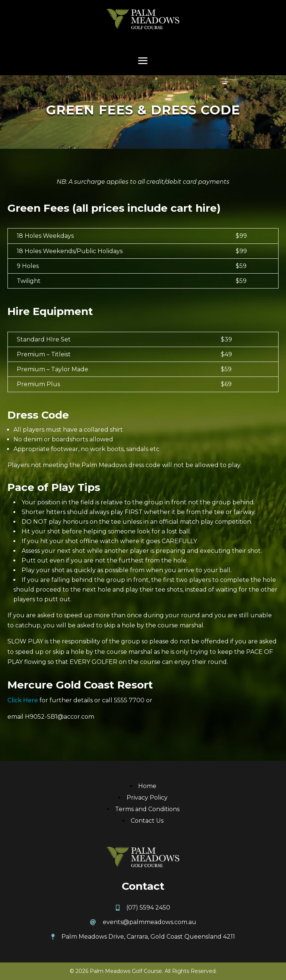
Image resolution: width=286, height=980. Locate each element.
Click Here (23, 700)
